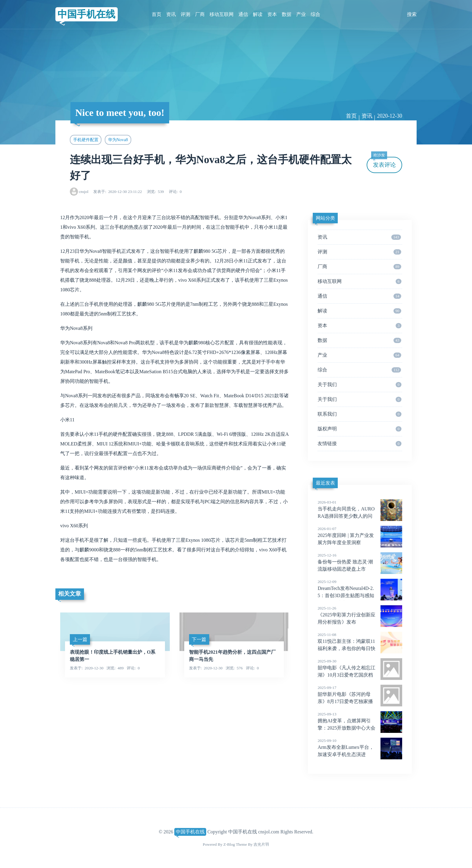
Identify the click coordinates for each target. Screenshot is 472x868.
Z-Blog (229, 844)
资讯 (171, 14)
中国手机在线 (86, 14)
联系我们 (359, 414)
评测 (185, 14)
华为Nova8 (118, 140)
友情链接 (359, 444)
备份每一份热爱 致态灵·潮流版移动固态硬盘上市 (360, 562)
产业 (301, 14)
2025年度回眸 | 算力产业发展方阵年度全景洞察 (360, 535)
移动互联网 (222, 14)
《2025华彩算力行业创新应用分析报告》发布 (360, 615)
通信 (243, 14)
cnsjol (84, 192)
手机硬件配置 (86, 140)
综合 (315, 14)
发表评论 (383, 162)
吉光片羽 (261, 844)
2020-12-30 (390, 116)
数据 (287, 14)
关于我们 (359, 385)
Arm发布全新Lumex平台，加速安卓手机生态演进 (360, 747)
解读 (258, 14)
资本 (272, 14)
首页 (157, 14)
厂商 (200, 14)
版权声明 (359, 429)
